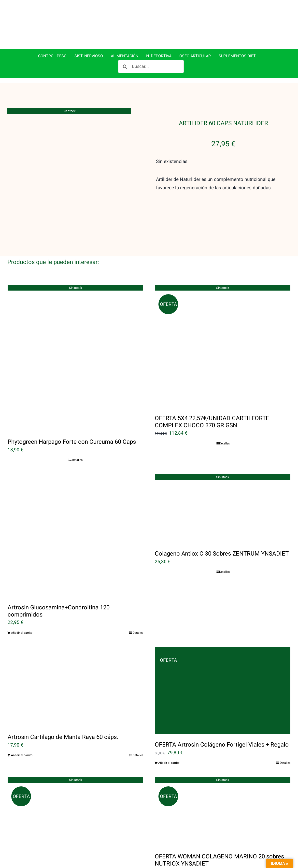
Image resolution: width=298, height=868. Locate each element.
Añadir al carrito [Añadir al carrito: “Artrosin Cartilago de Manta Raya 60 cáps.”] (22, 755)
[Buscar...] (151, 66)
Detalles (77, 460)
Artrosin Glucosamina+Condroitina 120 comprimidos (59, 611)
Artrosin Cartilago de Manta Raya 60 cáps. (63, 737)
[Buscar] (125, 66)
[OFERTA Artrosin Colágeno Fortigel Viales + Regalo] (223, 690)
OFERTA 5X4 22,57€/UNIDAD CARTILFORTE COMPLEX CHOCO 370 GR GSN (212, 422)
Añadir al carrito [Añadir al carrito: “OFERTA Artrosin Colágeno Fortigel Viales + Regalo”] (169, 763)
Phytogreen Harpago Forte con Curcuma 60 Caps (72, 442)
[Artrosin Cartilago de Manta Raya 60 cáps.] (75, 687)
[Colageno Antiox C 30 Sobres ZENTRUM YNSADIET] (223, 508)
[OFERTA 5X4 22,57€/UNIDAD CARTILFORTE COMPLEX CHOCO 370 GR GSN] (223, 346)
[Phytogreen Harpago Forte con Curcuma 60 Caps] (75, 358)
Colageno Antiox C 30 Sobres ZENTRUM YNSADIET (222, 554)
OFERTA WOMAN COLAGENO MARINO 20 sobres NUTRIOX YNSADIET (219, 860)
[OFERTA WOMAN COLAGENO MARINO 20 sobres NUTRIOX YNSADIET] (223, 811)
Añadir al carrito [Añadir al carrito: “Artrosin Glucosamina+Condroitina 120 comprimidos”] (22, 633)
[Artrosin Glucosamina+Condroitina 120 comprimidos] (75, 535)
